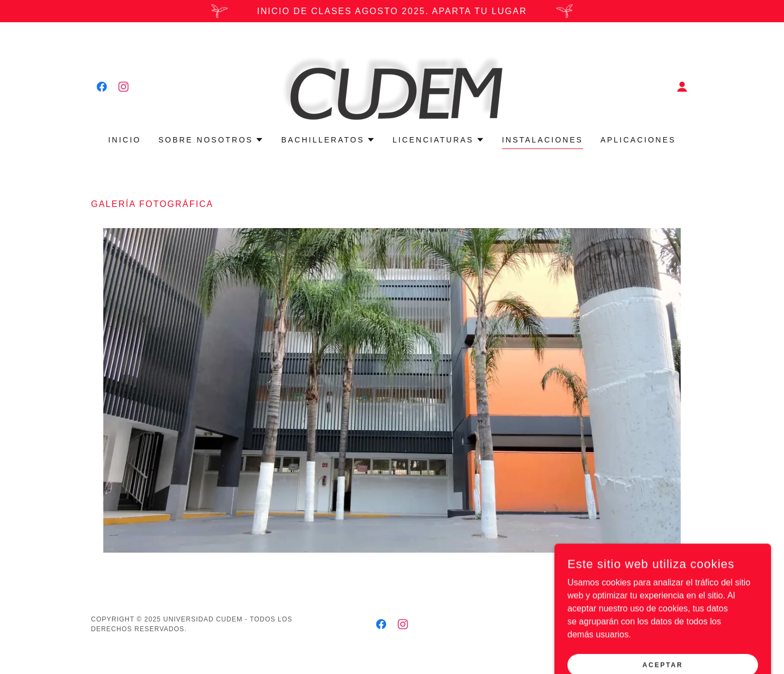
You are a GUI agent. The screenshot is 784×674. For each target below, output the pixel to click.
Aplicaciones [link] (638, 140)
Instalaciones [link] (543, 140)
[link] (102, 87)
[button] (682, 87)
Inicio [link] (125, 140)
